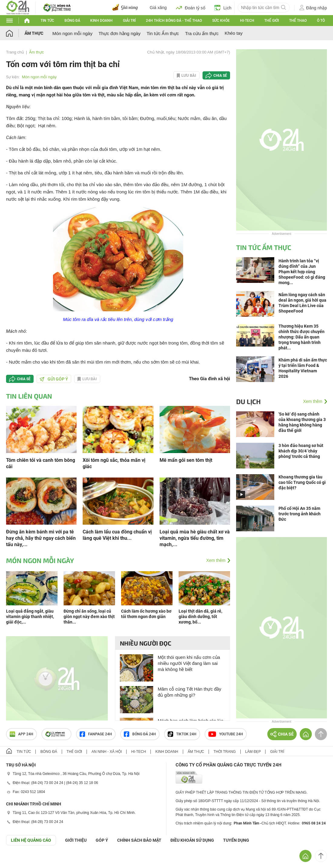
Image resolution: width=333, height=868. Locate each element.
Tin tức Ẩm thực (163, 33)
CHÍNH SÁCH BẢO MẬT (139, 840)
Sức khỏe (221, 21)
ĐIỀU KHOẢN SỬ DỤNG (192, 840)
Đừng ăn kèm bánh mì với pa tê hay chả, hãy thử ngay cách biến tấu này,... (41, 538)
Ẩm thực (34, 33)
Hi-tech (247, 21)
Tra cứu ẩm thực (202, 33)
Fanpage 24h (96, 734)
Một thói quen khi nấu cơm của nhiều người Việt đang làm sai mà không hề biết (189, 663)
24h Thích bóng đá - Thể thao (174, 21)
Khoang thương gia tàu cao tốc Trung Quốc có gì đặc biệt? (302, 482)
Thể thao (298, 21)
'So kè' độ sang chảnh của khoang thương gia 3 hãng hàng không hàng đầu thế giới (302, 422)
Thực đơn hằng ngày (119, 33)
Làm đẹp (253, 752)
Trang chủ (15, 52)
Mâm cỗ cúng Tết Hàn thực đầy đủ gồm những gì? (190, 692)
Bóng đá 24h (140, 734)
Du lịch (248, 401)
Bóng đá (72, 21)
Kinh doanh (101, 21)
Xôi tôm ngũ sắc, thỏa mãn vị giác (114, 463)
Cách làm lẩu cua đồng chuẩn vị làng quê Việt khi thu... (117, 535)
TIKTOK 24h (182, 734)
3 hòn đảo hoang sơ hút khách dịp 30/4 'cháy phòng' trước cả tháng (301, 451)
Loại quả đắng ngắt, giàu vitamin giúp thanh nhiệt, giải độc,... (30, 617)
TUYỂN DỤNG (236, 840)
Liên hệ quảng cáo (31, 840)
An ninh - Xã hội (107, 752)
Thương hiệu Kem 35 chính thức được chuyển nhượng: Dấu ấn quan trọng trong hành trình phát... (302, 337)
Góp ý (102, 840)
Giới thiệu (76, 840)
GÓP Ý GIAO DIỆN (18, 860)
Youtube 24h (226, 734)
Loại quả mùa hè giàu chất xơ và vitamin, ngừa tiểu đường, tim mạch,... (195, 538)
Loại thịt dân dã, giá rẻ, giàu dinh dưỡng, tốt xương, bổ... (200, 617)
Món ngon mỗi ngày (72, 33)
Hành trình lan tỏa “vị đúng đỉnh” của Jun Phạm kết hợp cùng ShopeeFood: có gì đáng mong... (302, 272)
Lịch (223, 8)
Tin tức (47, 21)
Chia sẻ (220, 76)
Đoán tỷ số (191, 8)
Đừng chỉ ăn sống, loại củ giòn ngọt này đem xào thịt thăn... (89, 617)
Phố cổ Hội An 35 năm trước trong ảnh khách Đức (300, 514)
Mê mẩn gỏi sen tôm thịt (186, 460)
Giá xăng (158, 8)
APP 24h (21, 734)
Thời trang (224, 752)
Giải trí (129, 21)
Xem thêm (216, 560)
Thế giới (272, 21)
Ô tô (321, 21)
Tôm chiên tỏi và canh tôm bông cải (41, 463)
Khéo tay (234, 33)
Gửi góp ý (54, 379)
